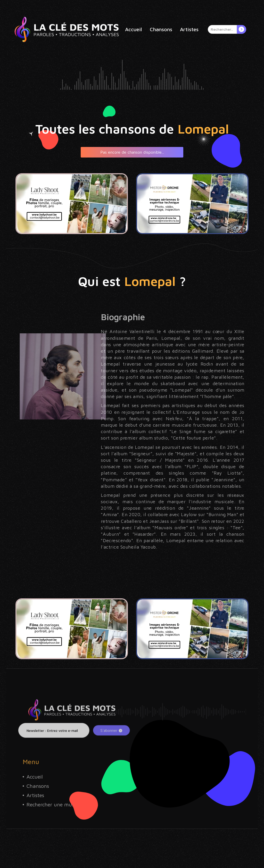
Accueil (134, 29)
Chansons (161, 29)
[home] (67, 29)
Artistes (189, 29)
